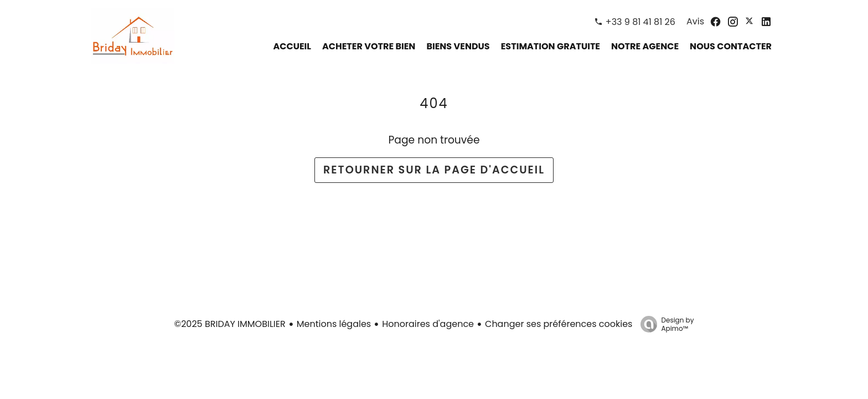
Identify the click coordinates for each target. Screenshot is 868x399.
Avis (695, 21)
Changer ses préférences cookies (559, 324)
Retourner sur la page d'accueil (434, 170)
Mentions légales (334, 324)
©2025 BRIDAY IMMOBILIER (230, 324)
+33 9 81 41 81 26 (640, 22)
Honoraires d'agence (428, 324)
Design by (664, 324)
